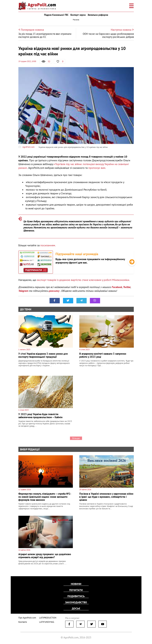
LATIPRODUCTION (48, 618)
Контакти (23, 622)
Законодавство (76, 602)
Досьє (76, 608)
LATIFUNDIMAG (47, 622)
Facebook (117, 287)
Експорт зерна (78, 15)
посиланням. (48, 245)
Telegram (23, 291)
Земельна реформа (98, 15)
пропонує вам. (97, 168)
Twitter (127, 287)
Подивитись (76, 596)
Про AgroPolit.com (27, 618)
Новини (76, 584)
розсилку (55, 291)
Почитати (76, 590)
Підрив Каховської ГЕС (56, 15)
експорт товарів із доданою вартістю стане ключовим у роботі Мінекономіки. (83, 280)
